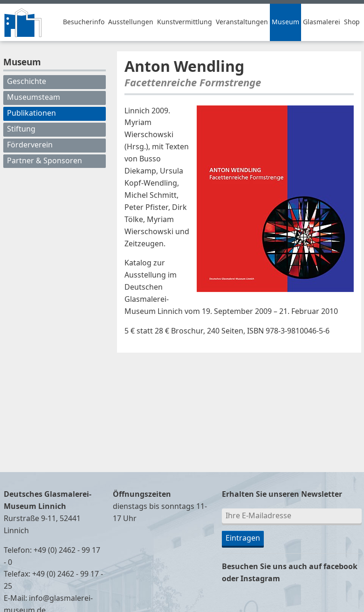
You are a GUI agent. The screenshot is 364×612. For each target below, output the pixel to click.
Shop (352, 22)
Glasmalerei (322, 22)
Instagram (260, 579)
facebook (340, 567)
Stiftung (21, 129)
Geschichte (27, 82)
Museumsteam (34, 97)
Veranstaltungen (242, 22)
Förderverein (30, 145)
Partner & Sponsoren (45, 161)
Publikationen (31, 113)
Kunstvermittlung (185, 22)
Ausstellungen (131, 22)
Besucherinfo (84, 22)
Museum (285, 22)
